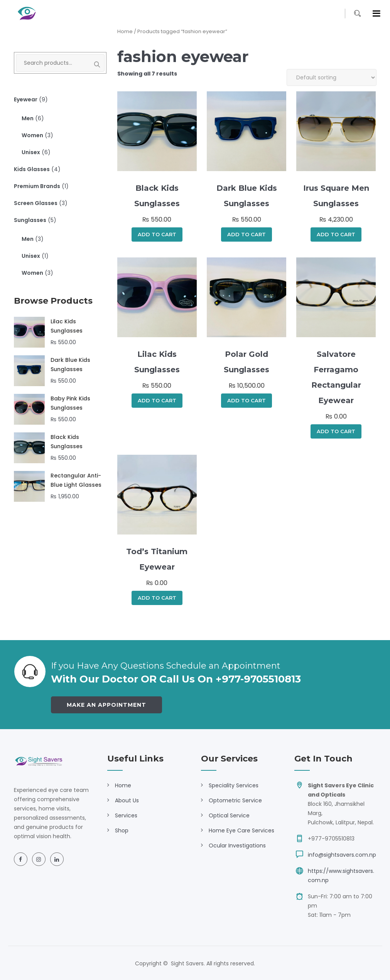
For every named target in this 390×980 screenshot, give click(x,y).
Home (125, 31)
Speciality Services (234, 785)
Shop (122, 830)
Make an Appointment (106, 705)
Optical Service (229, 815)
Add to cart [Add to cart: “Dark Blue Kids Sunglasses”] (246, 234)
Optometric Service (235, 800)
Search (93, 65)
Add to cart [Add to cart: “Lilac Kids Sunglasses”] (157, 400)
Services (126, 815)
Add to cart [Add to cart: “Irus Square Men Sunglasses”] (336, 234)
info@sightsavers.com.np (342, 855)
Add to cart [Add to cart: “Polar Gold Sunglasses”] (246, 400)
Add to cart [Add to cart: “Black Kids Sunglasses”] (157, 234)
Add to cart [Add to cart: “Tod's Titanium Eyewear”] (157, 598)
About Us (127, 800)
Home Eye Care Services (241, 830)
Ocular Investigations (237, 846)
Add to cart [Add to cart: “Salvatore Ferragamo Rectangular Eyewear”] (336, 431)
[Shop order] (332, 77)
